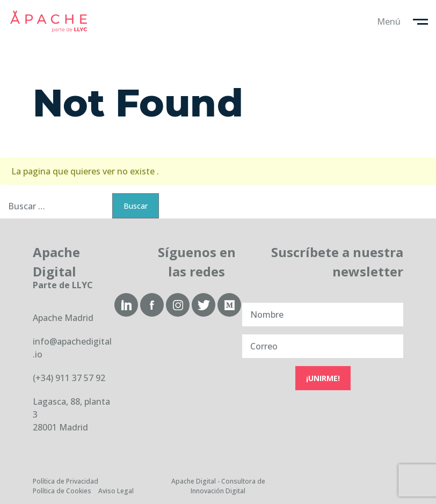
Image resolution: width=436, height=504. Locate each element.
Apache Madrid (63, 318)
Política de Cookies (62, 491)
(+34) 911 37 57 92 (69, 378)
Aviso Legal (116, 491)
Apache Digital (48, 21)
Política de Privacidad (66, 481)
